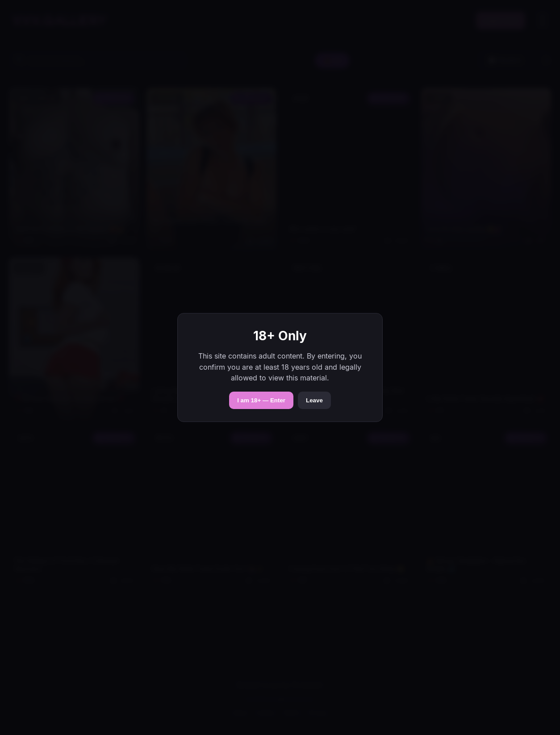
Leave (314, 400)
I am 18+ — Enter (261, 400)
